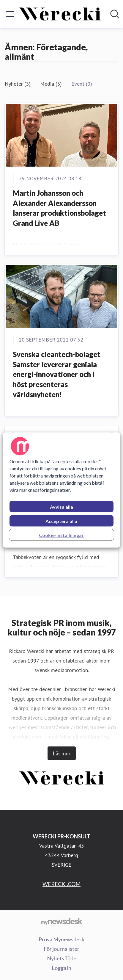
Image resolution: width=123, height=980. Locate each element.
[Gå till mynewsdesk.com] (61, 921)
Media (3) (51, 84)
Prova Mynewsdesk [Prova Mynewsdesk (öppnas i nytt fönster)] (61, 939)
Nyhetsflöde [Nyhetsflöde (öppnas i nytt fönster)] (62, 958)
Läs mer (62, 753)
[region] (61, 490)
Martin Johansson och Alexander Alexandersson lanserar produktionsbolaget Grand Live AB (59, 208)
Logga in (61, 968)
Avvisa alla (61, 507)
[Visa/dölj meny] (10, 14)
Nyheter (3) (18, 84)
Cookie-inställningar (61, 535)
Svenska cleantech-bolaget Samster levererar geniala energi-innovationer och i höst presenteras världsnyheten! (57, 374)
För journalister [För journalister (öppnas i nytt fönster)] (61, 949)
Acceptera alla (61, 521)
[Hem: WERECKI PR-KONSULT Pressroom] (60, 14)
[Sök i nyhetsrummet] (115, 14)
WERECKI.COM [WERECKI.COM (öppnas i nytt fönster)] (61, 884)
